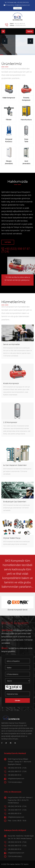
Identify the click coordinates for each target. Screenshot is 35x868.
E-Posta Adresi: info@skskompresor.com (17, 5)
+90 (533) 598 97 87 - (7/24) (16, 250)
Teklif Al (30, 31)
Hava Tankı (26, 140)
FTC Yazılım (25, 864)
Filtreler (9, 120)
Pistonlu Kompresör (26, 99)
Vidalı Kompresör (9, 98)
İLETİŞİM (8, 242)
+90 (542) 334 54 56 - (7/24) (17, 768)
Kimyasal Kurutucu (9, 140)
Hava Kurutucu (26, 120)
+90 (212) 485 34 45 (20, 24)
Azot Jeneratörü (26, 162)
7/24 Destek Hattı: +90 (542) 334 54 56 (17, 2)
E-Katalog (17, 8)
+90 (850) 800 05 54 (20, 25)
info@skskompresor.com (16, 779)
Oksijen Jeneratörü (9, 162)
